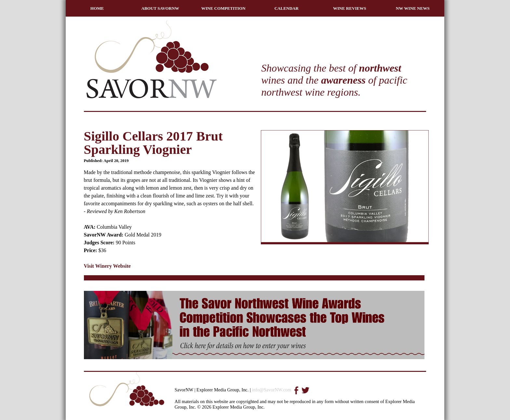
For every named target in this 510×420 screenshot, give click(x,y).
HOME (97, 8)
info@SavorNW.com (271, 390)
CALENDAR (287, 8)
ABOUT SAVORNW (160, 8)
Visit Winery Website (107, 266)
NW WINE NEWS (413, 8)
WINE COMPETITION (223, 8)
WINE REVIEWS (350, 8)
